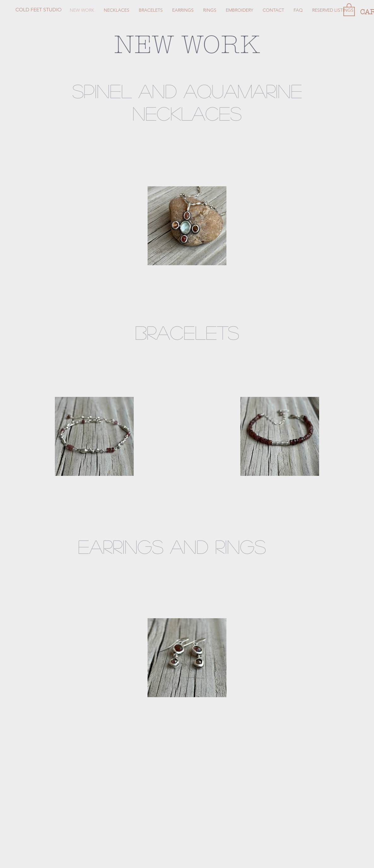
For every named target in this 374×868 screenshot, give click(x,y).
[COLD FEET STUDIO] (62, 10)
